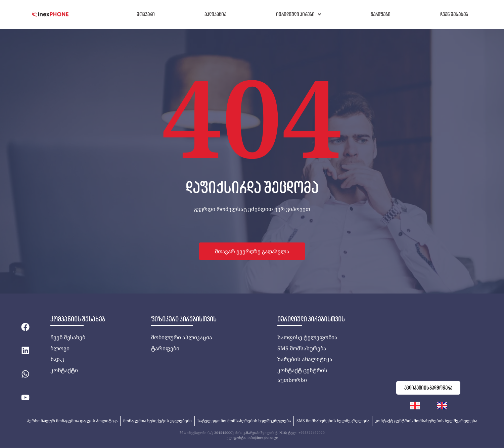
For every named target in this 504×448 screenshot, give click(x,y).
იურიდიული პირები (299, 14)
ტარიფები (381, 14)
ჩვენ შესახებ (454, 14)
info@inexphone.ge (263, 438)
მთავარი (146, 14)
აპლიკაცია (215, 14)
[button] (299, 14)
